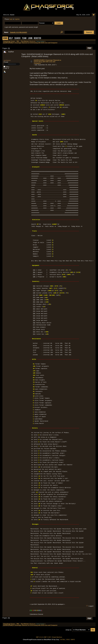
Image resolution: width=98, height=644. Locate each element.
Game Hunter (40, 41)
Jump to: (69, 630)
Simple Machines (57, 637)
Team (24, 38)
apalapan (7, 60)
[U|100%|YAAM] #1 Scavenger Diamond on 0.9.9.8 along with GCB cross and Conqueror (47, 62)
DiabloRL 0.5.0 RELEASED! (19, 32)
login (11, 19)
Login (30, 38)
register (17, 19)
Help (11, 38)
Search (17, 38)
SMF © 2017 (48, 637)
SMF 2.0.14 (39, 637)
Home (5, 38)
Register (37, 38)
